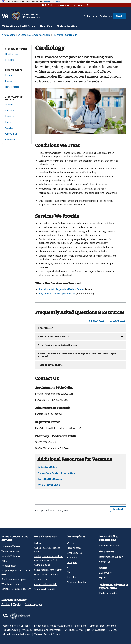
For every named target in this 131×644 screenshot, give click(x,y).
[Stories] (17, 81)
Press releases (74, 548)
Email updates (74, 553)
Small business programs (14, 579)
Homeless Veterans (11, 546)
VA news (71, 543)
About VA (45, 26)
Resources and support (111, 557)
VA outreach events (11, 584)
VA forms (39, 543)
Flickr (70, 572)
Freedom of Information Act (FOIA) (52, 626)
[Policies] (17, 122)
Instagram (72, 562)
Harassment (80, 626)
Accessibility (9, 626)
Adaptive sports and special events (16, 572)
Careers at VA (41, 580)
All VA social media (76, 582)
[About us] (17, 105)
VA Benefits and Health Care (18, 26)
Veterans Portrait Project (47, 634)
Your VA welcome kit (45, 589)
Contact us (106, 16)
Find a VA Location (67, 26)
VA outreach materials (45, 584)
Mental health (9, 566)
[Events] (17, 75)
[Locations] (17, 60)
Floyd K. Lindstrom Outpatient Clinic (57, 294)
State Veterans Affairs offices (49, 570)
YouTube (71, 577)
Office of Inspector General (103, 626)
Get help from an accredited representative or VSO (49, 558)
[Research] (17, 116)
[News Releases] (17, 87)
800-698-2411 (106, 573)
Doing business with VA (46, 575)
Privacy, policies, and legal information (41, 630)
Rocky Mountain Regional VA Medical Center (61, 289)
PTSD (4, 561)
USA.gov (113, 630)
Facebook (72, 558)
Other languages (34, 604)
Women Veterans (10, 551)
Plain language (10, 630)
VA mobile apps (42, 565)
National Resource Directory (16, 589)
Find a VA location (108, 593)
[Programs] (17, 111)
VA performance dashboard (17, 634)
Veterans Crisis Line (109, 546)
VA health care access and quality (47, 550)
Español (6, 604)
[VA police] (17, 128)
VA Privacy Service (74, 630)
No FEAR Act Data (96, 630)
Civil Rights (25, 626)
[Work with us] (17, 134)
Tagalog (17, 604)
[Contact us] (17, 140)
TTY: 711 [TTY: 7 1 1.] (103, 578)
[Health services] (17, 54)
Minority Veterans (11, 556)
